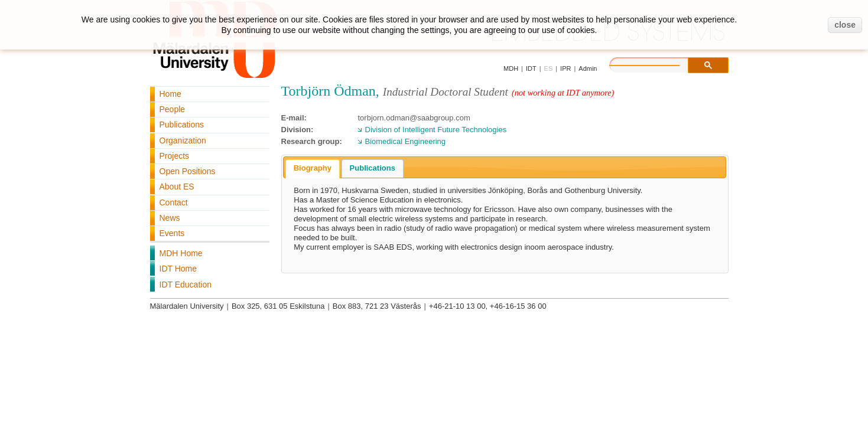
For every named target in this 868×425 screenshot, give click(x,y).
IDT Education (186, 285)
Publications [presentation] (373, 168)
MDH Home (181, 253)
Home (170, 94)
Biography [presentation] (313, 168)
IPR (565, 68)
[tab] (313, 169)
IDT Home (178, 269)
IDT (531, 68)
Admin (588, 68)
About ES (177, 187)
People (173, 109)
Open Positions (188, 171)
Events (172, 233)
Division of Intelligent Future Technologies (436, 130)
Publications (182, 125)
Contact (174, 202)
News (170, 218)
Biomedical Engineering (406, 141)
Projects (175, 156)
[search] (656, 64)
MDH (511, 68)
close (845, 25)
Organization (183, 140)
